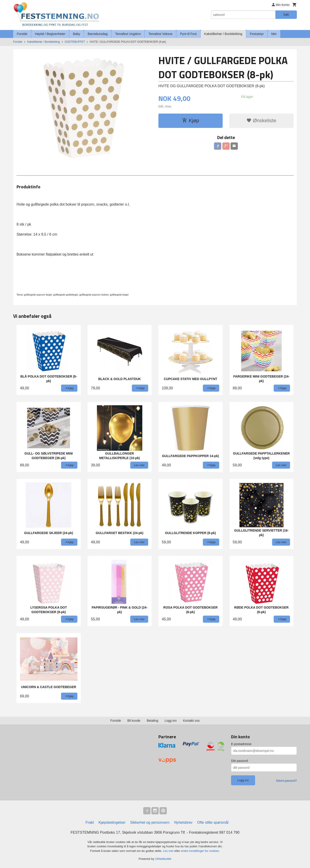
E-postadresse (241, 744)
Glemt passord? (286, 781)
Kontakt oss (191, 721)
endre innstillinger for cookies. (200, 851)
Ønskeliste (261, 121)
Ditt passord (240, 761)
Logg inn (171, 721)
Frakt (90, 822)
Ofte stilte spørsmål (213, 822)
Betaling (152, 721)
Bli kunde (134, 721)
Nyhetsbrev (183, 822)
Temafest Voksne (161, 34)
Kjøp (191, 121)
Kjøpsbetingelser (112, 822)
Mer (274, 34)
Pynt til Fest (188, 34)
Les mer (169, 851)
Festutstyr (257, 34)
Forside (22, 34)
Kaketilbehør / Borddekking (223, 34)
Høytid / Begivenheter (50, 34)
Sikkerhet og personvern (150, 822)
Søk (286, 15)
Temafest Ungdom (128, 34)
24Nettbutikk (163, 859)
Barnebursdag (98, 34)
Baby (76, 34)
